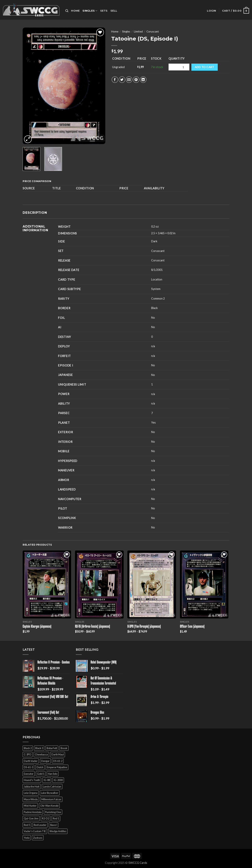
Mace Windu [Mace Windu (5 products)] (31, 799)
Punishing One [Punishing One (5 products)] (53, 812)
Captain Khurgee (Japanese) (37, 627)
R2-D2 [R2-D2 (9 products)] (46, 818)
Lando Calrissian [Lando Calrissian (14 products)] (52, 787)
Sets (104, 11)
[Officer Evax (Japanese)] (204, 585)
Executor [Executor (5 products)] (29, 774)
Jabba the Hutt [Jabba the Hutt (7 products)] (32, 787)
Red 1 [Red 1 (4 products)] (56, 818)
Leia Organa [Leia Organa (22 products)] (31, 793)
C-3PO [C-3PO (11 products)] (28, 754)
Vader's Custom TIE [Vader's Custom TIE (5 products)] (35, 831)
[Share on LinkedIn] (143, 80)
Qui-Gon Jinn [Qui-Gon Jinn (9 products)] (31, 818)
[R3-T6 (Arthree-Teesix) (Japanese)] (99, 585)
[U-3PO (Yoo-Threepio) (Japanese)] (152, 585)
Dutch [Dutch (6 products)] (40, 767)
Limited (138, 31)
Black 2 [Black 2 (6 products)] (28, 748)
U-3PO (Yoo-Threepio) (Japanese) (144, 627)
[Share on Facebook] (115, 80)
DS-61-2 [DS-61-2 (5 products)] (58, 761)
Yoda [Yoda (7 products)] (27, 838)
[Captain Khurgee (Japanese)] (47, 585)
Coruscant (153, 31)
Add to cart (204, 67)
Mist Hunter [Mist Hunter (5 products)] (30, 806)
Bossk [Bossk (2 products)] (64, 748)
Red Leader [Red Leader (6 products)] (40, 825)
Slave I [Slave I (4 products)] (54, 825)
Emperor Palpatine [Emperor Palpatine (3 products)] (57, 767)
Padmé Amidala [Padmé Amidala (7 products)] (33, 812)
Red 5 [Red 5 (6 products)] (27, 825)
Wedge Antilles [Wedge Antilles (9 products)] (58, 831)
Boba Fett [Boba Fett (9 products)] (52, 748)
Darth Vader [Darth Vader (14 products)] (31, 761)
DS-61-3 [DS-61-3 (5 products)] (28, 767)
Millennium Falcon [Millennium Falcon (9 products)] (51, 799)
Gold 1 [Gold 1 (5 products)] (41, 774)
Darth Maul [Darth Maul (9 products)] (58, 754)
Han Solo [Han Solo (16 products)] (53, 774)
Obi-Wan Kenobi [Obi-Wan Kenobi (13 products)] (49, 806)
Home (75, 11)
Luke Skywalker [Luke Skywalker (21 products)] (50, 793)
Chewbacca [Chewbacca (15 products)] (41, 754)
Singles (90, 11)
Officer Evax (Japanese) (192, 627)
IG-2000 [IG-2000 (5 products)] (58, 780)
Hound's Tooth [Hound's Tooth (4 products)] (32, 780)
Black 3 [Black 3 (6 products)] (39, 748)
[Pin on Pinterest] (136, 80)
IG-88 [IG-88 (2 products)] (47, 780)
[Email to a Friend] (129, 80)
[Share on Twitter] (122, 80)
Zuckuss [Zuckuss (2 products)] (38, 838)
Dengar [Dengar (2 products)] (45, 761)
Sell (114, 11)
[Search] (67, 11)
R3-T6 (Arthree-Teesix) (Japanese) (93, 627)
